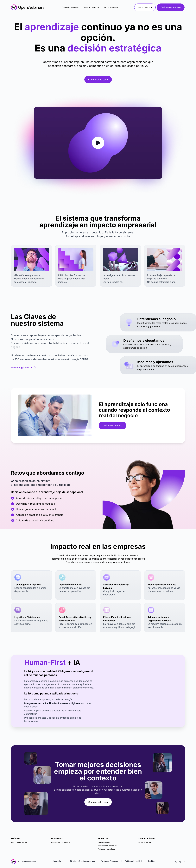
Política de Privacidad (110, 861)
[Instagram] (180, 862)
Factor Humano (111, 7)
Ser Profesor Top (145, 842)
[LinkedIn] (185, 862)
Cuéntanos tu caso (98, 80)
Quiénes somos (104, 842)
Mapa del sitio (58, 861)
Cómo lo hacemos (91, 7)
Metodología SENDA (24, 367)
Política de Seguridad (133, 861)
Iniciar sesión (145, 7)
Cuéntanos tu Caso (171, 7)
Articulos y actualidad (107, 849)
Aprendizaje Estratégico (60, 842)
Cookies (151, 861)
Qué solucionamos (70, 7)
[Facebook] (172, 862)
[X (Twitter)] (176, 862)
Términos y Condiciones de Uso (82, 861)
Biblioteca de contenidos (108, 846)
